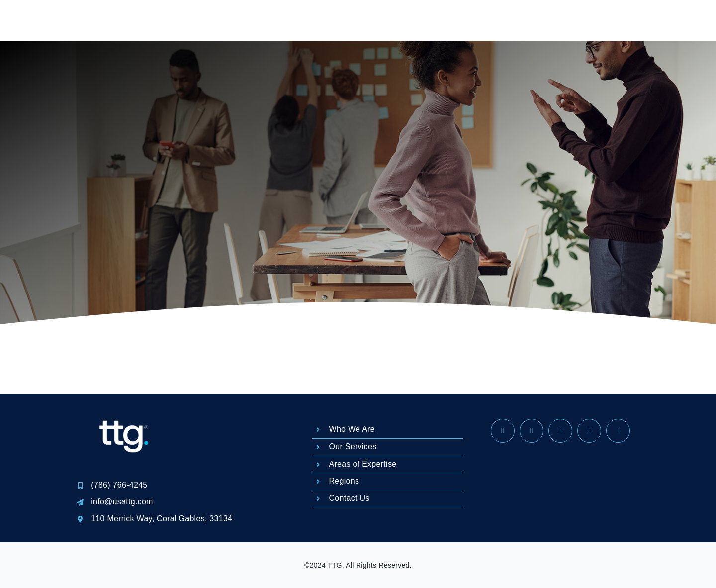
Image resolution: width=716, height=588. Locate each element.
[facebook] (503, 431)
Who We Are (352, 429)
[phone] (618, 431)
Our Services (353, 446)
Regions (344, 481)
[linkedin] (560, 431)
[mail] (589, 431)
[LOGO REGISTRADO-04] (124, 399)
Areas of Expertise (363, 464)
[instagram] (532, 431)
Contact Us (350, 498)
